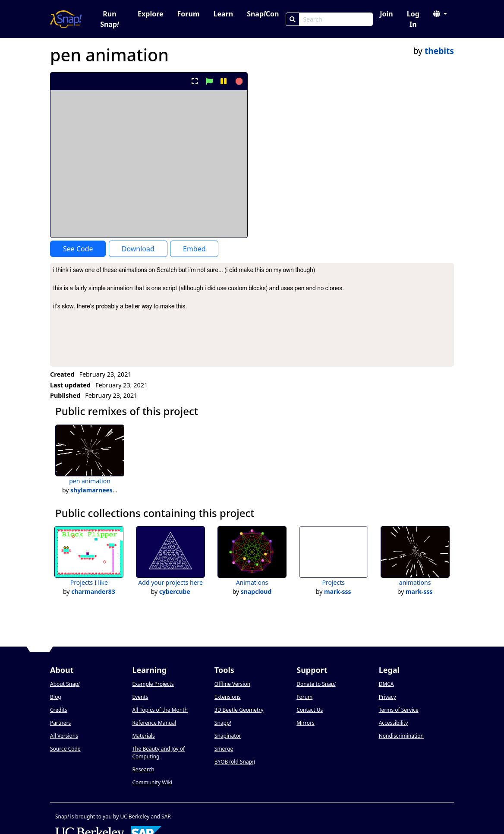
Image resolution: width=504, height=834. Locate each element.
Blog (56, 697)
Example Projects (153, 684)
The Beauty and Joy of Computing (158, 753)
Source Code (65, 749)
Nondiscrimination (401, 736)
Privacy (387, 697)
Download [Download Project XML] (138, 249)
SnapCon (263, 14)
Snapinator (228, 736)
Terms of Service (399, 710)
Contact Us (310, 710)
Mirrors (306, 723)
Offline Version (232, 684)
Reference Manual (154, 723)
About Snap (65, 684)
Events (140, 697)
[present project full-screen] (195, 81)
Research (143, 769)
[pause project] (223, 81)
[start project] (209, 81)
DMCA (386, 684)
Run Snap (110, 19)
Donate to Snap (316, 684)
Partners (60, 723)
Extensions (228, 697)
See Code (78, 249)
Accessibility (394, 723)
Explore (150, 14)
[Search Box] (336, 19)
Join (386, 14)
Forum (189, 14)
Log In (413, 19)
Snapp (223, 723)
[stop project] (238, 81)
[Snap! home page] (66, 19)
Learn (223, 14)
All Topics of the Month (160, 710)
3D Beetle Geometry (239, 710)
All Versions (64, 736)
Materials (143, 736)
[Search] (293, 19)
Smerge (224, 749)
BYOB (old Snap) (235, 762)
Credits (59, 710)
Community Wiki (152, 782)
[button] (440, 14)
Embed (194, 249)
